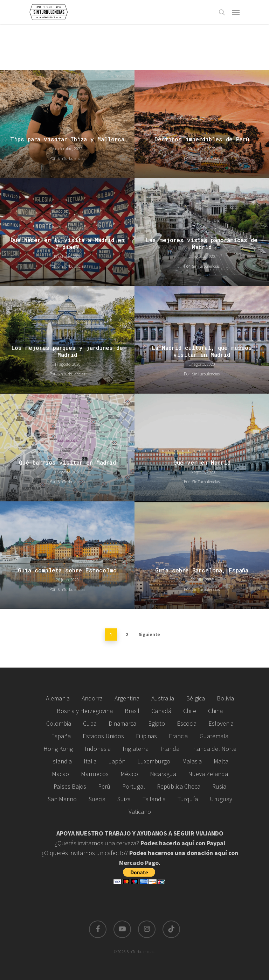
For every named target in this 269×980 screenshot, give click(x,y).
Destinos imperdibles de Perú (202, 139)
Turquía (188, 799)
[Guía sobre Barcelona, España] (202, 555)
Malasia (192, 761)
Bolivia (225, 698)
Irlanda (170, 749)
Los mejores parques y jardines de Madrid (67, 351)
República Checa (179, 786)
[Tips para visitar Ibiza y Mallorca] (67, 124)
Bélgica (195, 698)
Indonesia (98, 749)
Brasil (132, 711)
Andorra (92, 698)
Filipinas (146, 736)
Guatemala (214, 736)
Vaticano (140, 812)
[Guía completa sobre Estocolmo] (67, 555)
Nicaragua (163, 774)
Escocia (187, 723)
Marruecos (95, 774)
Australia (163, 698)
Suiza (124, 799)
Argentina (127, 698)
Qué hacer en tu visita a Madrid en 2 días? (67, 244)
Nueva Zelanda (208, 774)
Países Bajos (70, 786)
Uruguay (221, 799)
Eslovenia (221, 723)
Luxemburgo (154, 761)
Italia (90, 761)
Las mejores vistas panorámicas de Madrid (202, 244)
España (61, 736)
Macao (60, 774)
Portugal (134, 786)
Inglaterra (136, 749)
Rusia (219, 786)
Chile (190, 711)
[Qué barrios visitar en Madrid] (67, 447)
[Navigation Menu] (236, 12)
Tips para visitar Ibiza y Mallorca (67, 139)
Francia (178, 736)
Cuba (90, 723)
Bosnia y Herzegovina (85, 711)
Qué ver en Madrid (202, 463)
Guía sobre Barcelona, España (202, 570)
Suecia (97, 799)
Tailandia (154, 799)
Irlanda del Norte (214, 749)
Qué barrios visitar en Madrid (67, 463)
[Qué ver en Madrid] (202, 447)
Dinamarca (122, 723)
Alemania (58, 698)
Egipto (157, 723)
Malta (221, 761)
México (129, 774)
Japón (117, 761)
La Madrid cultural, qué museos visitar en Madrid (202, 351)
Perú (104, 786)
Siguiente (149, 634)
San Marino (62, 799)
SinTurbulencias (71, 158)
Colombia (59, 723)
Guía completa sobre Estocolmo (67, 570)
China (215, 711)
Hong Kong (58, 749)
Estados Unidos (103, 736)
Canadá (161, 711)
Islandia (61, 761)
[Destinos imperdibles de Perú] (202, 124)
